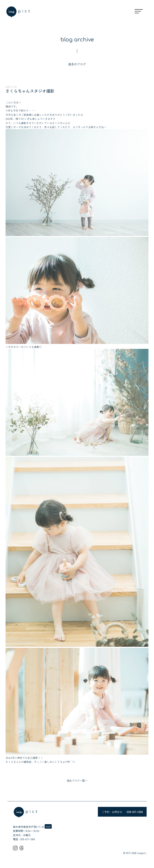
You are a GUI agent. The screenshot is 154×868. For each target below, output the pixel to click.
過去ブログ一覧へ (77, 781)
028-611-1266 (28, 839)
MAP (48, 827)
